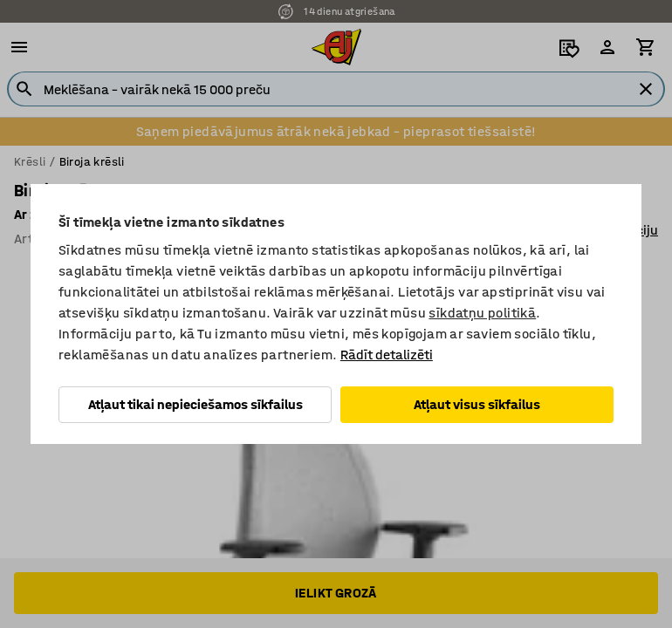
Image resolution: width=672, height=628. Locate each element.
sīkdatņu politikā (482, 313)
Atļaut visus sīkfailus (477, 404)
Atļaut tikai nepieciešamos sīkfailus (195, 404)
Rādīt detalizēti (387, 355)
